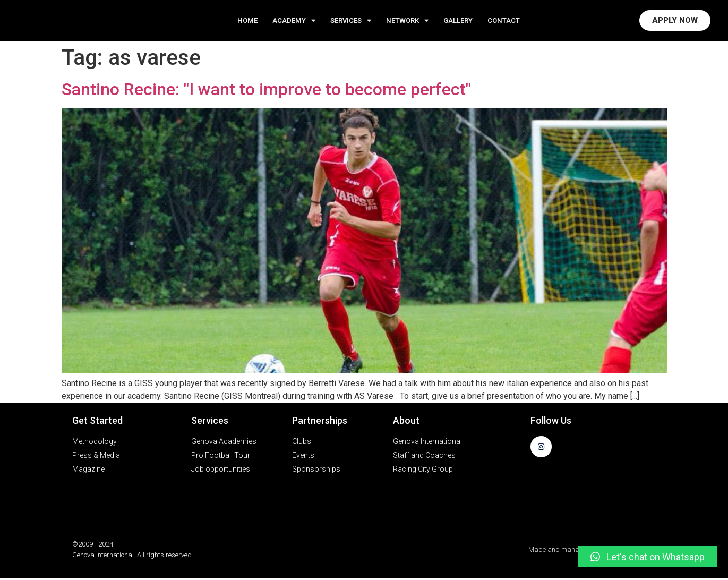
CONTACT (504, 21)
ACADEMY (294, 21)
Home (247, 21)
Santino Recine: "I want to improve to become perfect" (266, 90)
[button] (648, 557)
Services (351, 21)
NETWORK (407, 21)
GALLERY (458, 21)
